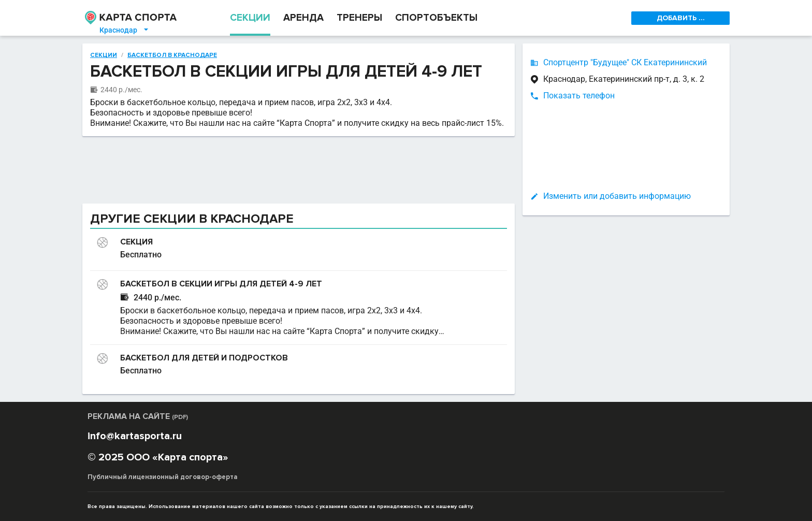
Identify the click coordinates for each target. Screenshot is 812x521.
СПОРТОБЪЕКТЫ (436, 18)
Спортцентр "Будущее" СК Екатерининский (625, 62)
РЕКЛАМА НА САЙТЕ (138, 416)
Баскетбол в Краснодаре (172, 55)
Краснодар (125, 30)
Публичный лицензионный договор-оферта (163, 477)
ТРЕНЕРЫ (359, 18)
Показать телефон (579, 96)
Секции (104, 55)
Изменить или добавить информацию (617, 196)
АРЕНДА (303, 18)
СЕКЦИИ (250, 18)
